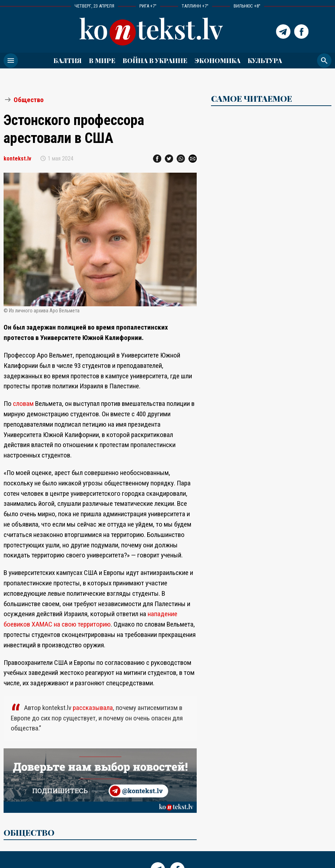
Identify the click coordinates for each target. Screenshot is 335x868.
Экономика (217, 60)
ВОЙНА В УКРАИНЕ (155, 60)
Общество (29, 100)
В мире (102, 60)
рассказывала (93, 708)
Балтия (68, 60)
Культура (265, 60)
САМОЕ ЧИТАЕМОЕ (252, 99)
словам (23, 404)
